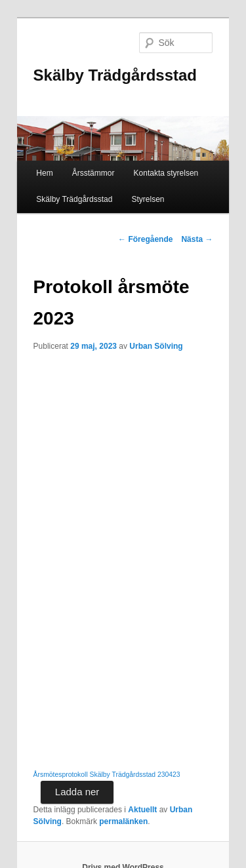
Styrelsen (148, 199)
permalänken (123, 821)
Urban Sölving (156, 346)
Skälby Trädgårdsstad (115, 75)
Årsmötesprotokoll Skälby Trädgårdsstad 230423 (107, 775)
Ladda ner (77, 792)
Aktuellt (142, 810)
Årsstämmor (93, 173)
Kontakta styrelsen (166, 173)
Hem (44, 173)
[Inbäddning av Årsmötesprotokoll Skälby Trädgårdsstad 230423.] (123, 562)
